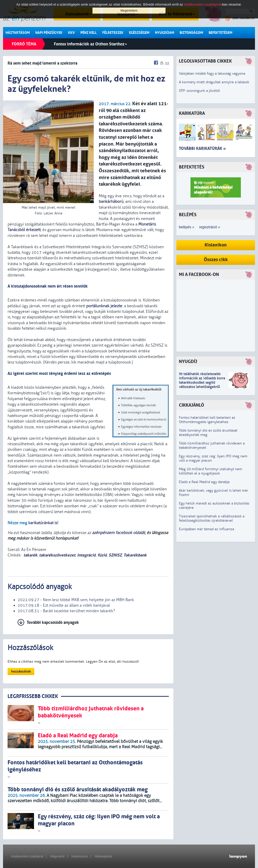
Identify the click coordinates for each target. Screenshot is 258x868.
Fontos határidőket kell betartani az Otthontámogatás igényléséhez (207, 420)
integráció (86, 555)
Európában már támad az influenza (206, 529)
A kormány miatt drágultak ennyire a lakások (214, 82)
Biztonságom (191, 33)
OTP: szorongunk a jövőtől (199, 91)
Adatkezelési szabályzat (27, 856)
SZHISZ (115, 555)
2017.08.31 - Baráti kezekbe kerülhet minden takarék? (66, 611)
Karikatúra (192, 113)
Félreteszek (113, 33)
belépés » (187, 227)
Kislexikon (216, 245)
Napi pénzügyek (49, 33)
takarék (30, 555)
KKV (71, 33)
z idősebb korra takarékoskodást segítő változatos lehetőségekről (202, 383)
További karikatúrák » (202, 148)
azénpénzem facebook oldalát (118, 533)
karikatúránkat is (43, 523)
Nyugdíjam (165, 33)
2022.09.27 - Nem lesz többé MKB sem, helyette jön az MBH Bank (76, 600)
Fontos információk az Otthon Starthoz (90, 44)
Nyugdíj (188, 362)
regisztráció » (209, 227)
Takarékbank (135, 555)
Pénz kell (89, 33)
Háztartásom (18, 33)
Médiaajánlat (103, 856)
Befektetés (192, 167)
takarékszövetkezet (57, 555)
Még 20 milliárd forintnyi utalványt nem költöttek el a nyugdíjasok (211, 471)
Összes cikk (216, 260)
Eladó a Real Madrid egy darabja (204, 482)
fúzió (102, 555)
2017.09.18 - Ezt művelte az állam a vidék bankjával (64, 605)
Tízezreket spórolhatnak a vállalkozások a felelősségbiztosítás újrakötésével (212, 518)
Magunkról (57, 856)
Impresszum (79, 856)
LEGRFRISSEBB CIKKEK (33, 696)
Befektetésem (220, 33)
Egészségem (139, 33)
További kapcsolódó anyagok (53, 622)
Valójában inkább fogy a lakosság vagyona (212, 74)
